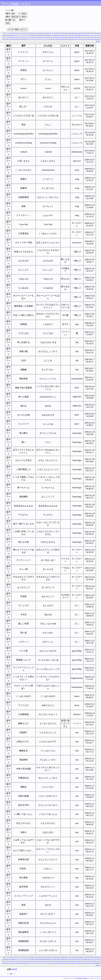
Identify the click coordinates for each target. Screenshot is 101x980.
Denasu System (82, 978)
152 (86, 37)
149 (79, 37)
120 (12, 37)
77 (27, 35)
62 (3, 35)
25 (41, 33)
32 (52, 33)
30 (49, 33)
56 (92, 33)
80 (32, 35)
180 (51, 39)
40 (65, 33)
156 (95, 37)
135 (47, 37)
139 (56, 37)
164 (15, 39)
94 (55, 35)
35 (57, 33)
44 (72, 33)
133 (42, 37)
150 (81, 37)
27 (44, 33)
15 (24, 33)
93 (54, 35)
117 (5, 37)
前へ (5, 33)
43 (70, 33)
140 (58, 37)
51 (84, 33)
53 (87, 33)
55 (90, 33)
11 (18, 33)
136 (49, 37)
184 (61, 39)
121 (15, 37)
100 (65, 35)
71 (17, 35)
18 (29, 33)
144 (67, 37)
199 (95, 39)
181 (54, 39)
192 (79, 39)
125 (24, 37)
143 (65, 37)
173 (35, 39)
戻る (11, 974)
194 (84, 39)
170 (28, 39)
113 (95, 35)
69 (14, 35)
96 (59, 35)
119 (10, 37)
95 (57, 35)
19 (31, 33)
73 (21, 35)
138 (54, 37)
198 (93, 39)
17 (28, 33)
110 (88, 35)
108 (84, 35)
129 (33, 37)
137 (51, 37)
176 (42, 39)
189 (72, 39)
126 (26, 37)
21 (34, 33)
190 (74, 39)
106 (79, 35)
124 (21, 37)
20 (33, 33)
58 (95, 33)
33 (54, 33)
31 (51, 33)
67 (11, 35)
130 (35, 37)
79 (31, 35)
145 (70, 37)
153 (88, 37)
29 (47, 33)
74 (22, 35)
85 (41, 35)
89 (47, 35)
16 (26, 33)
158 (100, 37)
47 (77, 33)
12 (19, 33)
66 (9, 35)
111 (91, 35)
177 (44, 39)
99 (64, 35)
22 (36, 33)
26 (42, 33)
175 (40, 39)
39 (64, 33)
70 (16, 35)
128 (31, 37)
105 (77, 35)
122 (17, 37)
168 (24, 39)
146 (72, 37)
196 (88, 39)
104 (75, 35)
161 (8, 39)
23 (37, 33)
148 (77, 37)
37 (60, 33)
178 (47, 39)
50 (82, 33)
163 (12, 39)
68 (12, 35)
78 (29, 35)
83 (37, 35)
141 (61, 37)
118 (8, 37)
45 (74, 33)
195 (86, 39)
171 (31, 39)
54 (89, 33)
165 (17, 39)
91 (50, 35)
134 (44, 37)
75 (24, 35)
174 (38, 39)
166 (19, 39)
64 (6, 35)
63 (4, 35)
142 (63, 37)
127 (28, 37)
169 (26, 39)
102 (70, 35)
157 (97, 37)
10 (16, 33)
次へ (99, 41)
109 (86, 35)
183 (58, 39)
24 (39, 33)
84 (39, 35)
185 (63, 39)
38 (62, 33)
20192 (15, 969)
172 (33, 39)
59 (97, 33)
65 (8, 35)
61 (100, 33)
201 (100, 39)
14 (23, 33)
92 (52, 35)
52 (85, 33)
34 (56, 33)
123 (19, 37)
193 (81, 39)
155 (93, 37)
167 (21, 39)
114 (97, 35)
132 (40, 37)
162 (10, 39)
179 (49, 39)
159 (3, 39)
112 (93, 35)
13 (21, 33)
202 (97, 41)
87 (44, 35)
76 (26, 35)
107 (82, 35)
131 (38, 37)
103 (72, 35)
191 (77, 39)
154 (90, 37)
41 (67, 33)
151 (84, 37)
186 (65, 39)
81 (34, 35)
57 (93, 33)
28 (46, 33)
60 (98, 33)
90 (49, 35)
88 (45, 35)
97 (60, 35)
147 (74, 37)
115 (100, 35)
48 (79, 33)
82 (36, 35)
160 (5, 39)
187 (67, 39)
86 (42, 35)
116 (3, 37)
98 (62, 35)
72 (19, 35)
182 (56, 39)
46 (75, 33)
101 (68, 35)
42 (69, 33)
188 (70, 39)
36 (59, 33)
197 (90, 39)
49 (80, 33)
